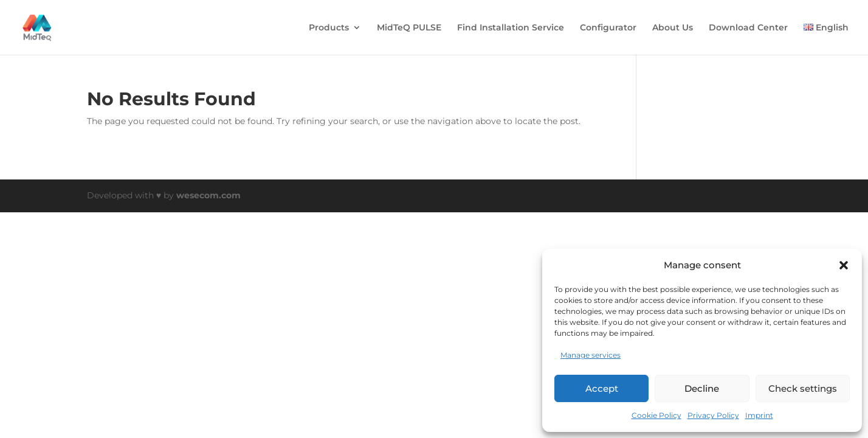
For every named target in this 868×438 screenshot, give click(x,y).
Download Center (748, 28)
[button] (844, 265)
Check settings (803, 388)
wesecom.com (208, 195)
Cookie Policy (656, 415)
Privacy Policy (713, 415)
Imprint (759, 415)
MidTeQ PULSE (409, 28)
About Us (673, 28)
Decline (702, 388)
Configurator (608, 28)
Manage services (591, 355)
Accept (602, 388)
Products (329, 28)
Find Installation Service (511, 28)
